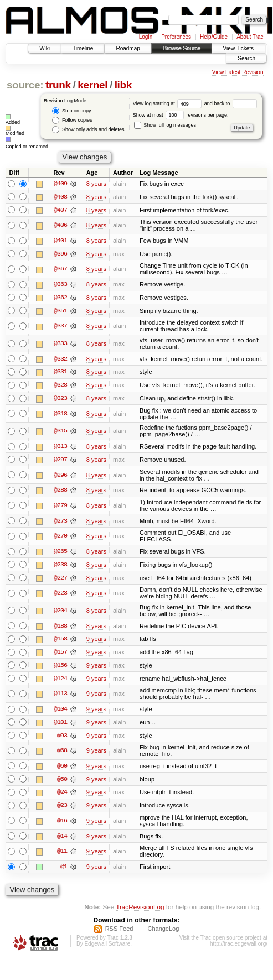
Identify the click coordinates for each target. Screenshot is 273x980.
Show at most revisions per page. (181, 115)
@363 (60, 285)
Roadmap (128, 48)
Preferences (176, 37)
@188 (60, 628)
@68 (62, 754)
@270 (60, 538)
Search (246, 58)
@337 (60, 327)
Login (146, 37)
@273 (60, 523)
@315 (60, 432)
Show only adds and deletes (88, 130)
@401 (60, 241)
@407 (60, 210)
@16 (62, 825)
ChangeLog (163, 933)
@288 (60, 492)
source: (25, 85)
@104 (60, 712)
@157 (60, 655)
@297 (60, 461)
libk (123, 85)
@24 (62, 796)
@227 (60, 580)
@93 (62, 739)
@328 (60, 387)
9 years (96, 642)
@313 (60, 448)
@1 (64, 871)
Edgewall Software (107, 948)
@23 (62, 809)
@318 (60, 415)
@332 (60, 360)
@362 (60, 298)
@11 (62, 856)
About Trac (250, 37)
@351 (60, 311)
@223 (60, 596)
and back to (231, 103)
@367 (60, 270)
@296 (60, 477)
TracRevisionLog (140, 911)
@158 (60, 642)
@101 (60, 726)
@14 (62, 840)
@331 (60, 373)
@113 (60, 697)
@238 (60, 567)
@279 (60, 507)
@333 (60, 345)
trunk (58, 85)
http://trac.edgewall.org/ (239, 948)
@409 (60, 184)
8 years (96, 184)
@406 (60, 226)
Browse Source (182, 48)
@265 (60, 554)
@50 (62, 783)
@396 (60, 254)
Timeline (83, 48)
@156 (60, 668)
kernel (92, 85)
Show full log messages (165, 125)
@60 (62, 769)
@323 (60, 400)
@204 (60, 613)
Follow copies (72, 120)
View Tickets (238, 48)
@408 (60, 197)
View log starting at (169, 103)
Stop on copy (71, 111)
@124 (60, 681)
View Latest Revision (238, 72)
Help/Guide (214, 37)
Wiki (45, 48)
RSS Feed (119, 933)
